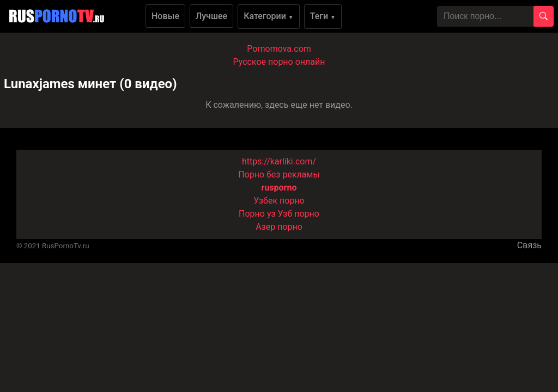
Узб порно (299, 214)
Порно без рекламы (279, 174)
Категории (269, 16)
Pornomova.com (279, 49)
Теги (323, 16)
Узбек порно (279, 201)
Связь (529, 245)
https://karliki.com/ (279, 161)
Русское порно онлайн (279, 62)
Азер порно (279, 227)
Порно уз (257, 214)
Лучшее (211, 16)
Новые (165, 16)
